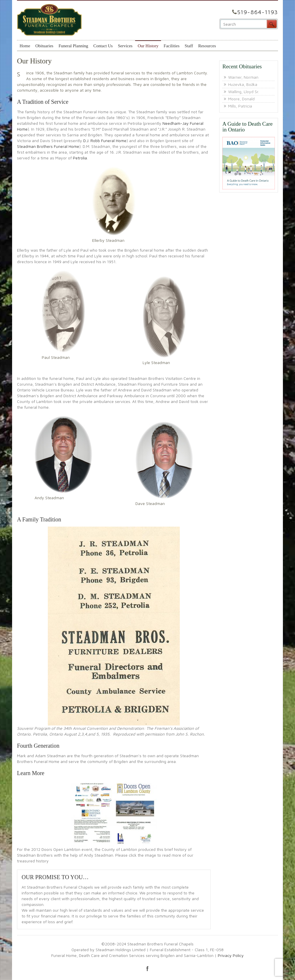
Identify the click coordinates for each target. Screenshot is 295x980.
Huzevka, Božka (243, 84)
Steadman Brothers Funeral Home (48, 146)
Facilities (172, 46)
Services (125, 46)
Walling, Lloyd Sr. (244, 92)
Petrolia (80, 158)
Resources (207, 46)
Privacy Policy (231, 955)
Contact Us (103, 46)
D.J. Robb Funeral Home (105, 141)
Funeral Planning (73, 46)
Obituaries (44, 46)
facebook (147, 968)
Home (25, 46)
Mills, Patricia (240, 106)
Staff (189, 46)
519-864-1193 (258, 12)
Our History (148, 46)
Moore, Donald (241, 99)
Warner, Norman (243, 77)
